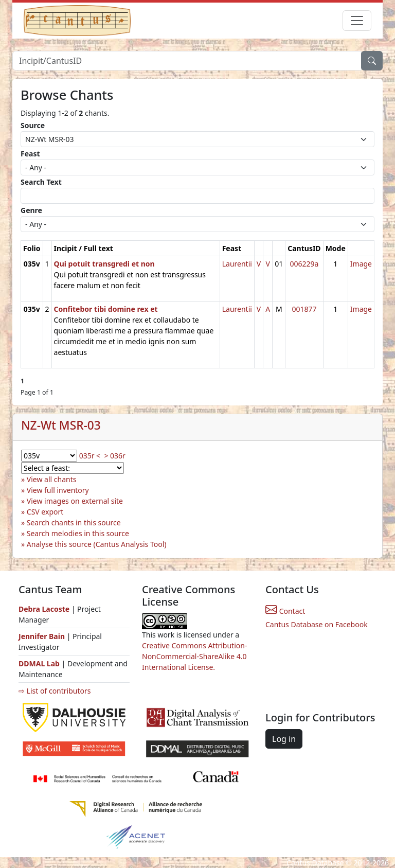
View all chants (52, 479)
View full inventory (58, 490)
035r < (90, 456)
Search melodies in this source (78, 533)
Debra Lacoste (44, 609)
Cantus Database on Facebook (317, 624)
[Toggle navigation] (357, 21)
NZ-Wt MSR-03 (61, 425)
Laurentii (237, 264)
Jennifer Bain (43, 636)
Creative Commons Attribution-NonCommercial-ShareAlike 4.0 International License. (194, 656)
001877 (304, 309)
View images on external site (75, 501)
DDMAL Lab (39, 663)
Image (361, 264)
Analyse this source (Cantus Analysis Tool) (97, 544)
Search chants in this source (74, 522)
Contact (285, 611)
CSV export (45, 512)
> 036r (114, 456)
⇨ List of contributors (55, 691)
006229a (304, 264)
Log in (284, 739)
